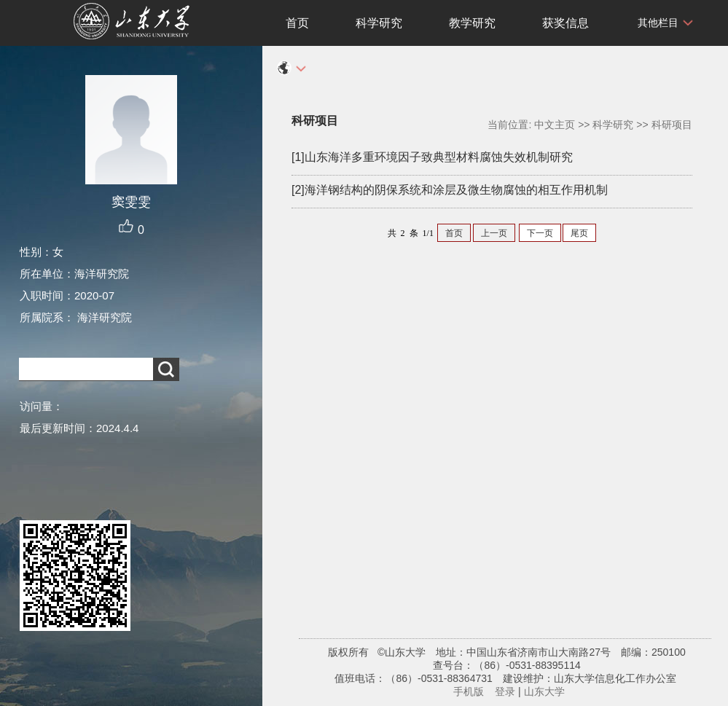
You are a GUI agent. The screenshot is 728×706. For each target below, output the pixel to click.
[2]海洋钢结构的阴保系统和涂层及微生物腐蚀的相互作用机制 (450, 190)
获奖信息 (565, 23)
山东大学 (544, 691)
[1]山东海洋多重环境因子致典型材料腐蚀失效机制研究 (432, 157)
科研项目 (672, 125)
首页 (297, 23)
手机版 (469, 691)
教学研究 (472, 23)
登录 (505, 691)
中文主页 (555, 125)
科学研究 (379, 23)
